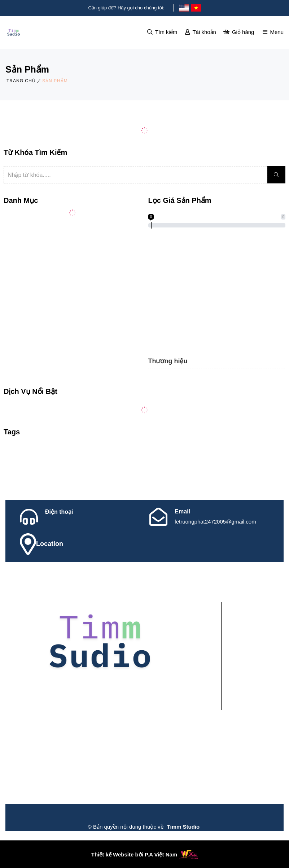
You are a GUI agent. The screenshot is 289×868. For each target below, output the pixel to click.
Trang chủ (21, 81)
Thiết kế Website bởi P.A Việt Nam (134, 854)
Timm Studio (183, 827)
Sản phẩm (55, 81)
